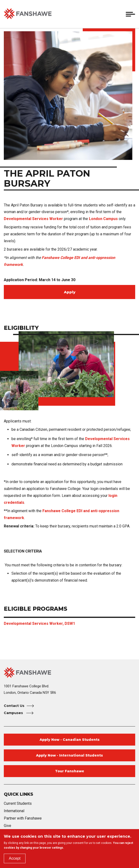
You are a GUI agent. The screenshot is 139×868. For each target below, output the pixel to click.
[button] (119, 14)
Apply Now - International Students (69, 755)
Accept (15, 858)
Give (8, 826)
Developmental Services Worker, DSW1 (39, 623)
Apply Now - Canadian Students (70, 740)
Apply (70, 292)
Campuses (14, 713)
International (14, 811)
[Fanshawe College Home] (69, 672)
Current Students (18, 803)
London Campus (104, 219)
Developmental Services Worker (33, 219)
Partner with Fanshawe (23, 818)
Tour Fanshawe (70, 771)
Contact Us (14, 706)
